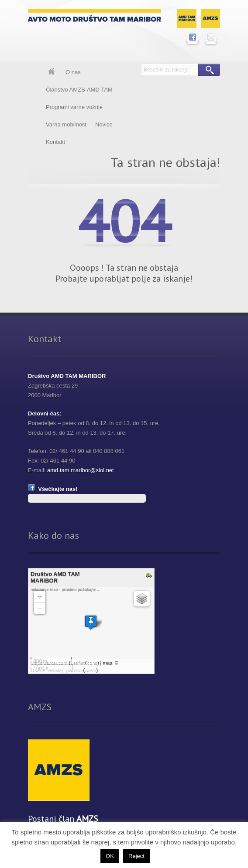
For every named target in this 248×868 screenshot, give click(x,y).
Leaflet (77, 663)
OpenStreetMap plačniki (56, 670)
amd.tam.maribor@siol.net (81, 470)
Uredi (90, 670)
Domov (51, 72)
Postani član (63, 819)
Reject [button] (136, 856)
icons (92, 663)
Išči (209, 70)
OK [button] (110, 856)
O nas (73, 72)
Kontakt (55, 142)
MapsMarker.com (49, 663)
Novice (104, 124)
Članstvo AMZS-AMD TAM (79, 90)
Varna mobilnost (66, 124)
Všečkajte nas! (53, 489)
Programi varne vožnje (74, 107)
